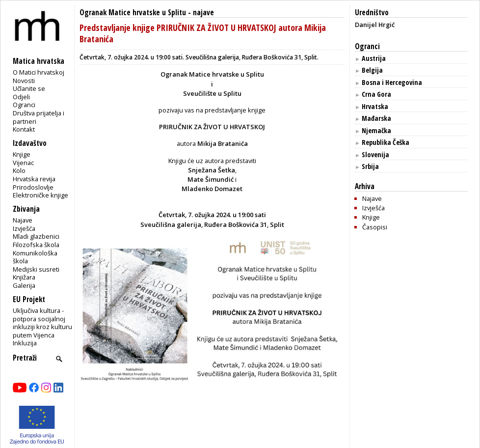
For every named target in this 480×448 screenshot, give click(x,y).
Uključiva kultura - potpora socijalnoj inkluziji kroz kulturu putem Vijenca (42, 323)
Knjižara (24, 277)
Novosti (24, 81)
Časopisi (375, 227)
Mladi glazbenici (36, 236)
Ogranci (24, 105)
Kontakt (24, 129)
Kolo (19, 170)
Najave (23, 220)
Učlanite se (29, 88)
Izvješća (24, 228)
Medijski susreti (36, 269)
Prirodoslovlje (33, 187)
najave (203, 13)
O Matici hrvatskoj (39, 72)
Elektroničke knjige (40, 195)
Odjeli (21, 97)
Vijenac (23, 163)
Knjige (22, 154)
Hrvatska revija (34, 179)
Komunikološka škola (35, 257)
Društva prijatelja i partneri (39, 117)
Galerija (24, 285)
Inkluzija (25, 343)
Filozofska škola (36, 245)
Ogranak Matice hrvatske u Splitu (133, 13)
